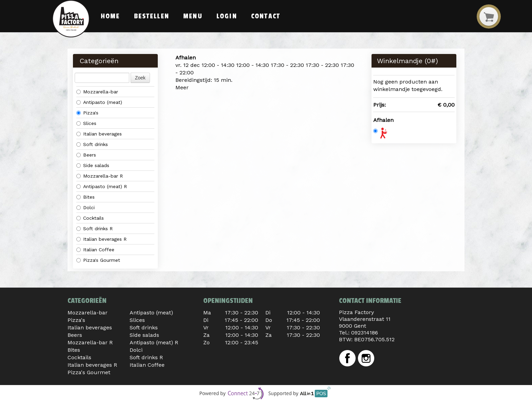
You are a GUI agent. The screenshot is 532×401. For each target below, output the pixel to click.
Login (227, 16)
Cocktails (90, 218)
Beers (86, 155)
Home (110, 16)
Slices (86, 123)
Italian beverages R (101, 239)
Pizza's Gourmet (98, 260)
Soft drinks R (94, 229)
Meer (182, 87)
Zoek (140, 78)
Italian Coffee (95, 250)
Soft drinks (92, 144)
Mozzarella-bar (97, 92)
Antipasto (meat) (99, 102)
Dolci (85, 207)
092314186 (365, 333)
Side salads (93, 165)
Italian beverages (99, 134)
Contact (266, 16)
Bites (85, 197)
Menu (193, 16)
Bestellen (152, 16)
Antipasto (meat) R (102, 186)
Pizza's (87, 113)
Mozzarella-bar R (100, 176)
